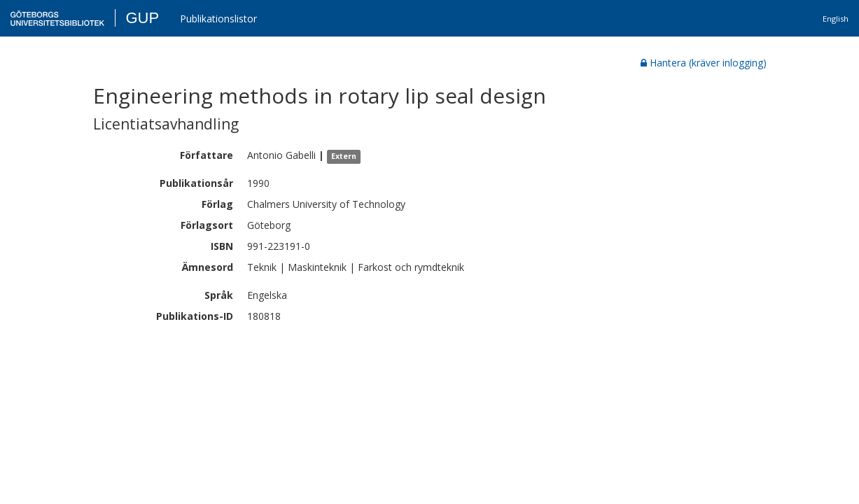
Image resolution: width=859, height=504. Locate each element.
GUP (142, 18)
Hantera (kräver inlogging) (704, 63)
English (836, 19)
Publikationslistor (218, 19)
